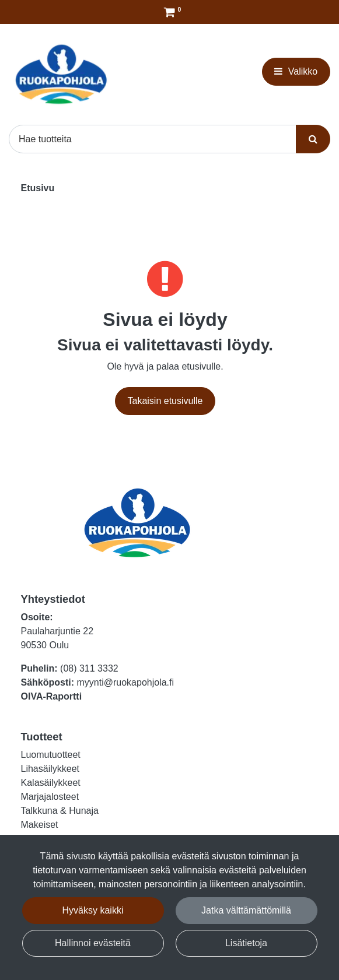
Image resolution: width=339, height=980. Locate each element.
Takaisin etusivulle (165, 401)
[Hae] (153, 139)
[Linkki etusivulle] (61, 74)
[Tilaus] (169, 12)
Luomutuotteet (51, 755)
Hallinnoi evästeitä (93, 943)
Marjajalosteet (50, 797)
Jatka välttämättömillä (246, 910)
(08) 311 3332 (89, 668)
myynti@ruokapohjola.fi (126, 682)
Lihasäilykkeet (50, 769)
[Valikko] (296, 72)
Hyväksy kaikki (93, 910)
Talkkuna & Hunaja (60, 811)
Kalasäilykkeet (51, 783)
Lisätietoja (246, 943)
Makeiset (40, 825)
